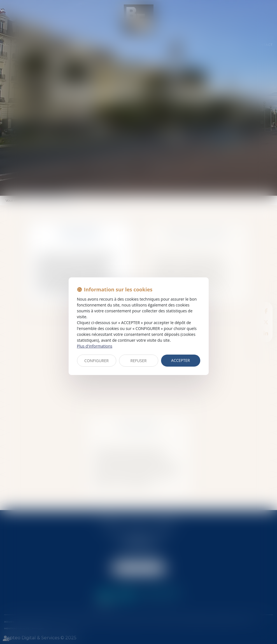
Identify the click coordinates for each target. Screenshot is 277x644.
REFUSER (139, 361)
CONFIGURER (96, 361)
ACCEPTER (181, 360)
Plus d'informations (95, 346)
